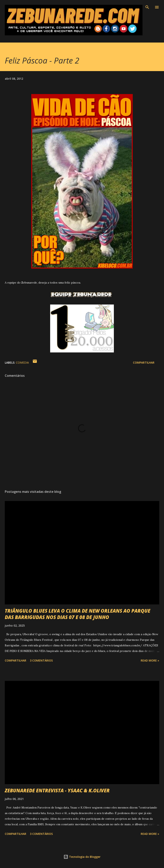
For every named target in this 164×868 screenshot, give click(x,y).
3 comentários (41, 660)
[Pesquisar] (147, 7)
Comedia (22, 363)
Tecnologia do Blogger (82, 857)
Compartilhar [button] (144, 363)
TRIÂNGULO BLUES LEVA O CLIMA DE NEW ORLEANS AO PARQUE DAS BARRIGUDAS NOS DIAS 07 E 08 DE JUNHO (78, 614)
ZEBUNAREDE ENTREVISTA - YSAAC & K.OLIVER (57, 790)
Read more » (150, 660)
